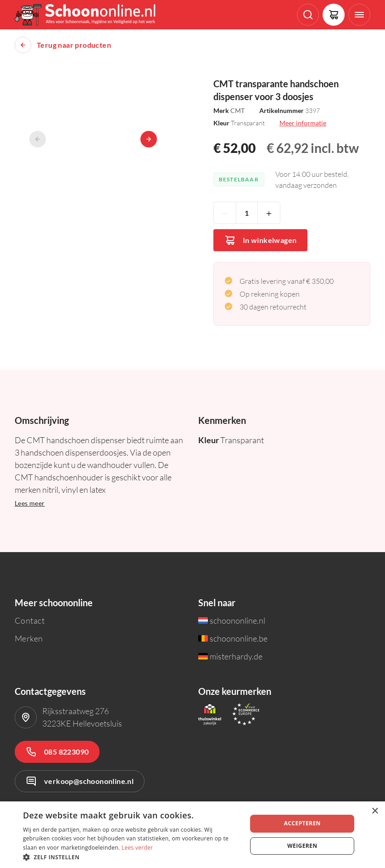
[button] (132, 857)
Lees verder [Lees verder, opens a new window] (137, 848)
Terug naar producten (74, 45)
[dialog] (192, 835)
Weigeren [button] (302, 846)
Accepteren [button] (302, 823)
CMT (237, 110)
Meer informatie (303, 123)
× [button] (375, 811)
